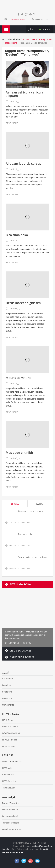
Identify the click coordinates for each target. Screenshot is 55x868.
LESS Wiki (7, 768)
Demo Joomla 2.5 (10, 810)
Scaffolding (7, 692)
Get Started (7, 679)
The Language (9, 788)
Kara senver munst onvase (31, 511)
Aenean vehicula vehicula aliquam (25, 94)
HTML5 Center (9, 746)
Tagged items (11, 43)
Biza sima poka (17, 235)
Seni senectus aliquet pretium (32, 557)
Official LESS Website (12, 762)
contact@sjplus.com (16, 19)
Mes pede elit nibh (19, 453)
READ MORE (12, 123)
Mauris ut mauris (18, 378)
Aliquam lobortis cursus (23, 164)
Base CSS (7, 698)
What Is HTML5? (10, 727)
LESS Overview (9, 781)
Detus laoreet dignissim (23, 303)
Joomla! (6, 849)
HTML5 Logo (8, 720)
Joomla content (30, 39)
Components (8, 705)
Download (7, 685)
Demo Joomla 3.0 (10, 816)
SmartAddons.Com (43, 846)
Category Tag (45, 39)
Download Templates (12, 829)
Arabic (45, 29)
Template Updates (10, 823)
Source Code (8, 775)
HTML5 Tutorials (10, 740)
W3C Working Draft (11, 733)
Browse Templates (11, 803)
